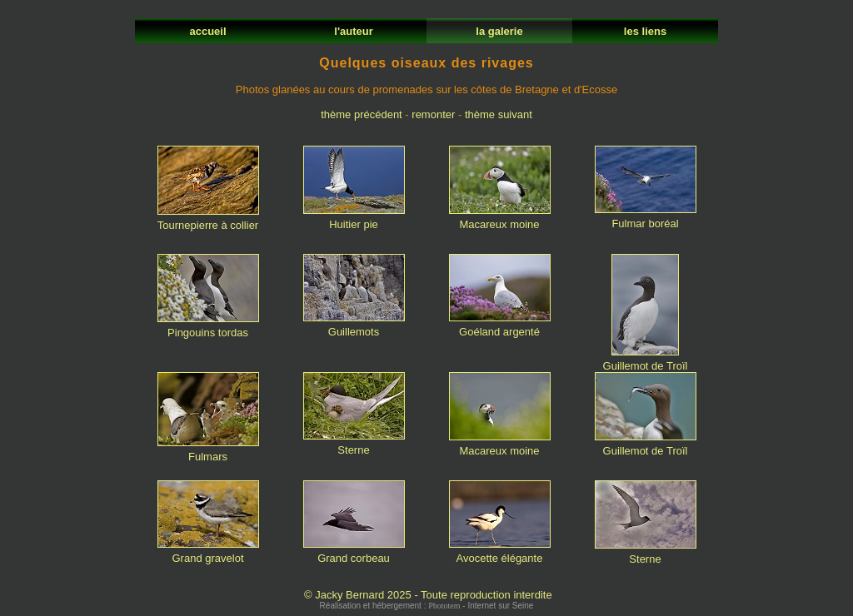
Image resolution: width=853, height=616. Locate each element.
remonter (433, 114)
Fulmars (208, 452)
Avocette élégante (500, 553)
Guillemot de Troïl (646, 361)
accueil (208, 31)
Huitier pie (354, 219)
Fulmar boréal (646, 219)
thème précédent (362, 114)
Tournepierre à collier (208, 220)
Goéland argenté (500, 327)
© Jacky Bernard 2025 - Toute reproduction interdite (428, 595)
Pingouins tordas (208, 328)
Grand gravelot (208, 553)
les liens (645, 31)
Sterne (354, 445)
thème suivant (499, 114)
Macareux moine (500, 219)
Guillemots (354, 327)
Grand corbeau (354, 553)
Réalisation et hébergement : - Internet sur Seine (427, 606)
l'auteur (354, 31)
